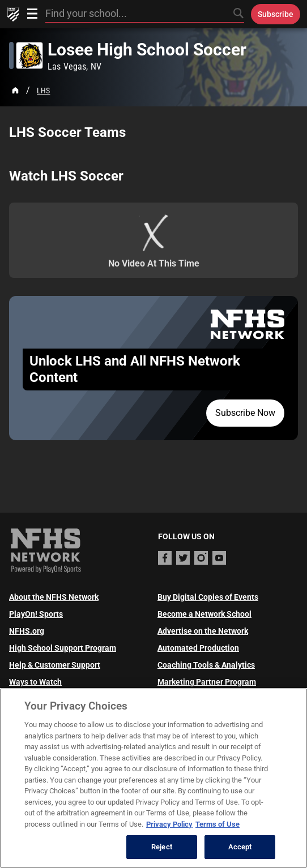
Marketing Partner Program (207, 682)
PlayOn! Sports (36, 614)
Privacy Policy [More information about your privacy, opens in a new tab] (169, 824)
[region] (153, 778)
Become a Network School (204, 614)
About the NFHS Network (54, 597)
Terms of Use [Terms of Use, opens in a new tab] (218, 824)
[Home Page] (15, 91)
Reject (162, 847)
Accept (240, 847)
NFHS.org (27, 631)
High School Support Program (63, 648)
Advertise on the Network (203, 631)
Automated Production (198, 648)
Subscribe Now (245, 413)
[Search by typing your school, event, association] (145, 14)
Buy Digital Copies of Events (208, 597)
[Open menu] (32, 14)
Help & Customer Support (55, 665)
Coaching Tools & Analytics (206, 665)
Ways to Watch (35, 682)
